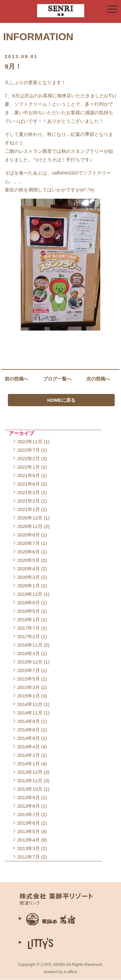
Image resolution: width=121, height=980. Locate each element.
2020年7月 (29, 543)
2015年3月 (29, 687)
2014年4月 (29, 747)
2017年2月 (29, 636)
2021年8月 (29, 484)
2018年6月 (29, 603)
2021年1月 (29, 509)
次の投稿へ (98, 379)
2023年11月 (30, 442)
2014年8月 (29, 730)
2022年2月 (29, 458)
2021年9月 (29, 475)
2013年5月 (29, 831)
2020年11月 (30, 526)
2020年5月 (29, 560)
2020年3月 (29, 577)
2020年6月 (29, 552)
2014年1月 (29, 764)
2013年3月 (29, 848)
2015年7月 (29, 670)
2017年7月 (29, 628)
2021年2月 (29, 501)
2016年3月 (29, 653)
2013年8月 (29, 806)
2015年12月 (30, 662)
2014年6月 (29, 738)
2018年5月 (29, 611)
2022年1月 (29, 467)
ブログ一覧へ (57, 379)
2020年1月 (29, 586)
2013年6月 (29, 823)
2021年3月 (29, 492)
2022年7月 (29, 450)
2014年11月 (30, 713)
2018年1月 (29, 619)
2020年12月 (30, 518)
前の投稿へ (16, 379)
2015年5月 (29, 679)
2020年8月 (29, 535)
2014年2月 (29, 755)
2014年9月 (29, 721)
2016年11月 (30, 645)
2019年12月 (30, 594)
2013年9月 (29, 797)
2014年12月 (30, 704)
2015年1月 (29, 696)
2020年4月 (29, 569)
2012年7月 (29, 857)
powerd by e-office (61, 972)
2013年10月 (30, 789)
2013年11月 (30, 781)
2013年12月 (30, 772)
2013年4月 (29, 840)
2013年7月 (29, 814)
